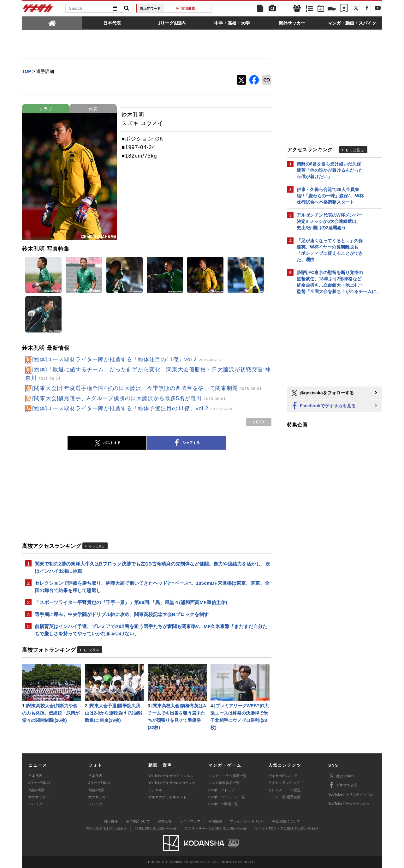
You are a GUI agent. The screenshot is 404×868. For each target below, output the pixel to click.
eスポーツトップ (221, 790)
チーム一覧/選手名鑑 (284, 797)
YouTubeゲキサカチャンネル (171, 776)
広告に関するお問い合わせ (106, 829)
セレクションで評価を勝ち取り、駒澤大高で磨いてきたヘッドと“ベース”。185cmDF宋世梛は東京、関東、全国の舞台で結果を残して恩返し (152, 587)
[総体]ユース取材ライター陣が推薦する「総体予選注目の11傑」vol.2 (132, 408)
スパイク (35, 804)
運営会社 (165, 821)
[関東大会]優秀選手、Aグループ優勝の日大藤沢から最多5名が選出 (129, 398)
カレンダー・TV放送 (284, 790)
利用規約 (215, 821)
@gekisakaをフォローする (322, 393)
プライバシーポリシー (247, 821)
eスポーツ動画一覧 (223, 804)
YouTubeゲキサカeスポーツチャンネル (172, 786)
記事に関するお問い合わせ (156, 829)
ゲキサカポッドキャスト (167, 797)
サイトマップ (190, 821)
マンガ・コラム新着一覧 (227, 776)
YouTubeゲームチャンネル (349, 804)
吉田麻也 (190, 8)
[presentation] (52, 23)
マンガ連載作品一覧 (224, 783)
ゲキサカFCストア (283, 776)
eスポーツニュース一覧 (227, 797)
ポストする (107, 443)
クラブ (46, 109)
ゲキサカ (38, 10)
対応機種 (111, 821)
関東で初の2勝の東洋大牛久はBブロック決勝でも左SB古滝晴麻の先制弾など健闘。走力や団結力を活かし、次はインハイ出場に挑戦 (152, 567)
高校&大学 (36, 790)
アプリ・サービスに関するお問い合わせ (216, 829)
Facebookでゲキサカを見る (323, 406)
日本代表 (35, 776)
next (259, 422)
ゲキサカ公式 (343, 785)
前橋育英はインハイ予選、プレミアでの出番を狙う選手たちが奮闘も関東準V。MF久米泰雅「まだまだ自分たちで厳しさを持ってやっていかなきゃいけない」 (151, 630)
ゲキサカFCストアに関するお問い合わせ (287, 829)
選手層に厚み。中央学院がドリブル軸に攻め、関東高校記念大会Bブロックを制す (122, 614)
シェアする (186, 443)
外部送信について (286, 821)
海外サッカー (39, 797)
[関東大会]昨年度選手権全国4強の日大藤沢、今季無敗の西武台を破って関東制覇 (147, 388)
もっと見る (97, 546)
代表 (93, 109)
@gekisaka (341, 776)
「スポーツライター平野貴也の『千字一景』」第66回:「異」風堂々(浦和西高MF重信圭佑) (131, 602)
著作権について (138, 821)
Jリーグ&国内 (39, 783)
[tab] (52, 23)
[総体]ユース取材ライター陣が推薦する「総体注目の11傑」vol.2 (127, 359)
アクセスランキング (284, 783)
